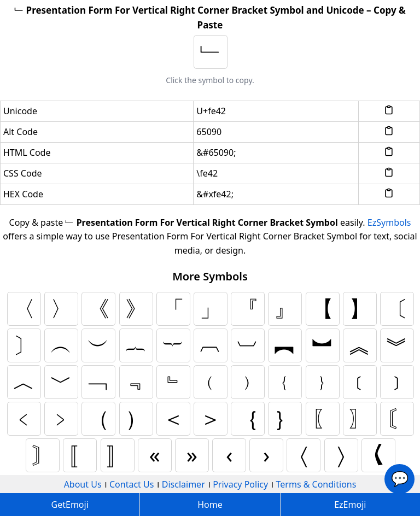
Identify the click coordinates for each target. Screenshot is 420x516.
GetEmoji (70, 505)
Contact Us (132, 484)
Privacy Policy (240, 484)
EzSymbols (389, 222)
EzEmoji (350, 505)
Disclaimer (183, 484)
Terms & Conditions (316, 484)
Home (210, 505)
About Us (83, 484)
